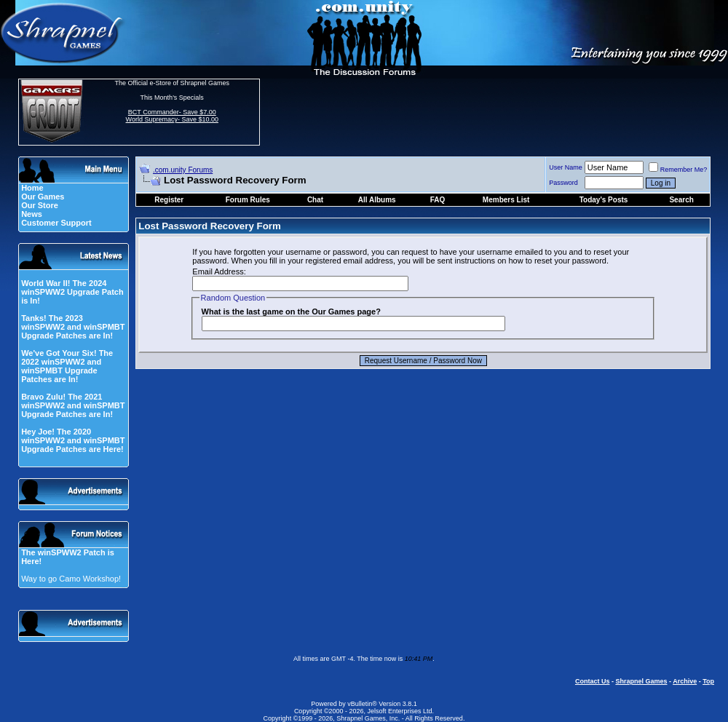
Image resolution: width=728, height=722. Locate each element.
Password (563, 183)
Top (708, 681)
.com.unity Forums (183, 170)
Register (169, 200)
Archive (685, 681)
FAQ (438, 200)
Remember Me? (678, 170)
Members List (506, 200)
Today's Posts (604, 200)
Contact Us (593, 681)
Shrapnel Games (641, 681)
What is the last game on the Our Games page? (291, 312)
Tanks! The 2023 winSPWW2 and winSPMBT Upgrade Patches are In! (73, 327)
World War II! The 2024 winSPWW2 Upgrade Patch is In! (72, 292)
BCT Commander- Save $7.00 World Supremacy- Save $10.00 (172, 116)
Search (681, 200)
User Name (566, 167)
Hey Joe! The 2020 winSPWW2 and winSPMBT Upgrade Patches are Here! (73, 440)
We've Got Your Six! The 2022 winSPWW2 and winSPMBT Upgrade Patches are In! (67, 366)
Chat (315, 200)
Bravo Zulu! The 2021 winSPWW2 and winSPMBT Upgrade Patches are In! (73, 405)
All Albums (377, 200)
